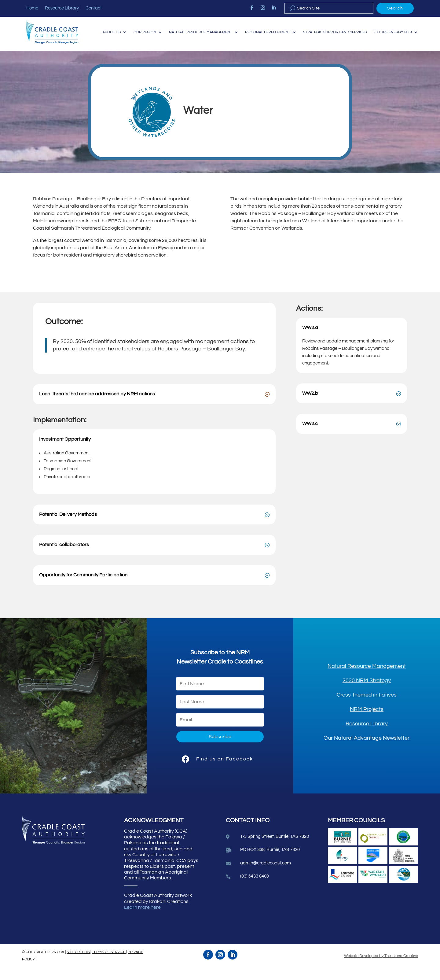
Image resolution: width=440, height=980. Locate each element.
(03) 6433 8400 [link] (255, 889)
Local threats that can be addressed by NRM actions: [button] (97, 406)
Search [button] (395, 8)
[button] (220, 749)
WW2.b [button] (310, 405)
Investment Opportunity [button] (65, 451)
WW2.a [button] (310, 340)
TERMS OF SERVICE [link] (109, 965)
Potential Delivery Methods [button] (68, 527)
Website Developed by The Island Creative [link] (381, 968)
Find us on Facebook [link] (225, 771)
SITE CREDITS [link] (79, 965)
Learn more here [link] (142, 919)
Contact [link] (94, 8)
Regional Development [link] (312, 28)
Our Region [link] (181, 28)
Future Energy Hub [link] (391, 52)
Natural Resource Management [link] (240, 28)
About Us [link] (146, 28)
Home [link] (32, 8)
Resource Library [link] (62, 8)
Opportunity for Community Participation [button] (83, 587)
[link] (252, 8)
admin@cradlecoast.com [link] (266, 876)
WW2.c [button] (310, 436)
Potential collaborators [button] (64, 557)
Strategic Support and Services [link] (384, 28)
